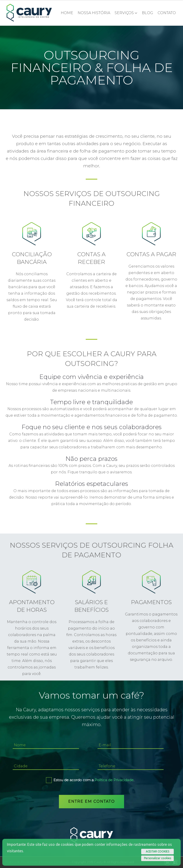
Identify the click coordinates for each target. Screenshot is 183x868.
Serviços (124, 13)
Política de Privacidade (114, 780)
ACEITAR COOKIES (157, 851)
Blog (148, 13)
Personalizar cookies (157, 858)
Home (67, 13)
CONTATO (167, 13)
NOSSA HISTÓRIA (94, 13)
